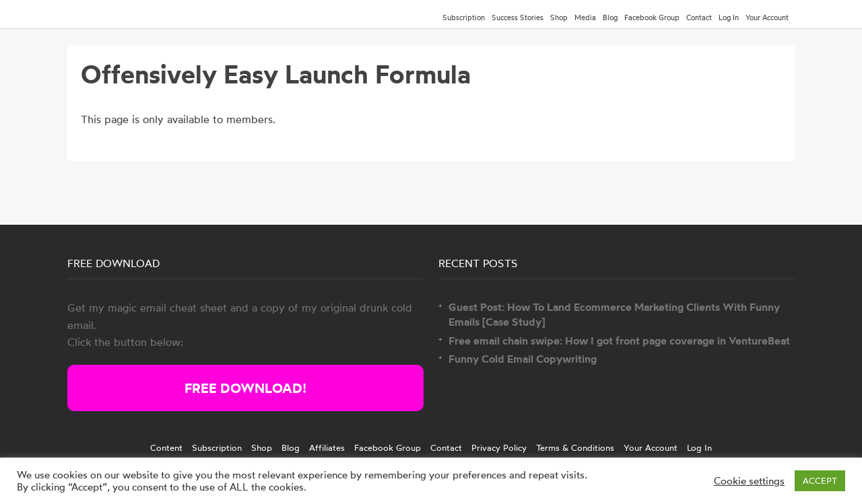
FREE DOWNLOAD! (245, 388)
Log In (729, 17)
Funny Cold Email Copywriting (523, 359)
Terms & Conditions (575, 447)
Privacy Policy (499, 447)
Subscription (464, 17)
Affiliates (327, 447)
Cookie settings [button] (749, 481)
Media (585, 17)
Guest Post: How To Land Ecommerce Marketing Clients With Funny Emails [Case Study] (614, 314)
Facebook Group (652, 17)
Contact (699, 17)
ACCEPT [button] (820, 480)
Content (166, 447)
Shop (559, 17)
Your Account (767, 17)
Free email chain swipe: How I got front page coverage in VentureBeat (619, 340)
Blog (610, 17)
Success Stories (518, 17)
